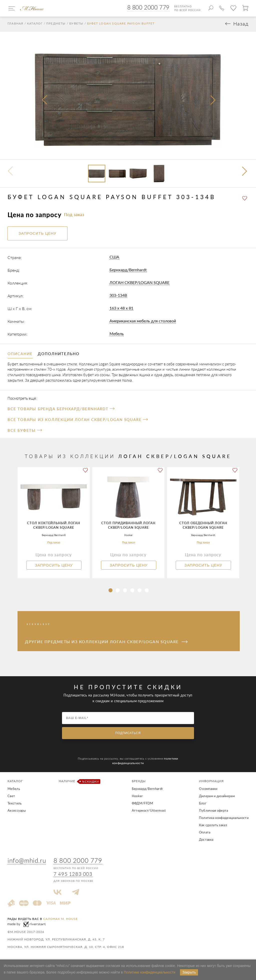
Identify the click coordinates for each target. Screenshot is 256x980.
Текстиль (14, 804)
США (114, 258)
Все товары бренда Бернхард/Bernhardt (61, 410)
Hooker (137, 797)
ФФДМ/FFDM (142, 804)
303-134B (118, 296)
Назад (241, 25)
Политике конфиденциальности (149, 972)
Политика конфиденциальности (224, 819)
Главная (15, 25)
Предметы (56, 25)
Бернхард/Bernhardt (128, 271)
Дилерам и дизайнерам (217, 797)
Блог (203, 804)
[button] (245, 173)
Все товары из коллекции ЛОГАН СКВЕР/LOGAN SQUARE (78, 421)
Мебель (117, 335)
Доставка (206, 841)
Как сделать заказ (213, 826)
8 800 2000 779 (148, 7)
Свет (11, 797)
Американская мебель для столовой (143, 322)
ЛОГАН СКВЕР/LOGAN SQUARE (139, 284)
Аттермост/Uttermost (149, 812)
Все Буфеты (25, 432)
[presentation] (45, 101)
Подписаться (128, 734)
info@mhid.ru (27, 862)
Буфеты (76, 25)
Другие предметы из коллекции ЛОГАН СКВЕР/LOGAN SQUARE (106, 643)
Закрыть (189, 972)
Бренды (139, 782)
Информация (211, 782)
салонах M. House (60, 920)
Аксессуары (17, 812)
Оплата (205, 833)
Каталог (35, 25)
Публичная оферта (214, 812)
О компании (208, 790)
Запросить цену (54, 566)
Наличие (79, 783)
